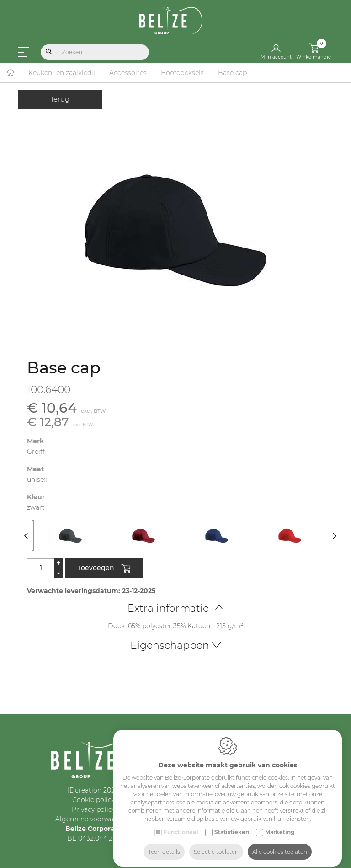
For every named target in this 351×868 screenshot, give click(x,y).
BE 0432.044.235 (93, 838)
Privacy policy (93, 809)
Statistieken (232, 824)
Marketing (280, 824)
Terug (60, 99)
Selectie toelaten (216, 844)
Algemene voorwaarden (93, 819)
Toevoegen (104, 569)
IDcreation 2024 (93, 790)
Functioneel (181, 824)
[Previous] (26, 536)
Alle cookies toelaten (280, 844)
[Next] (334, 536)
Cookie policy (93, 800)
